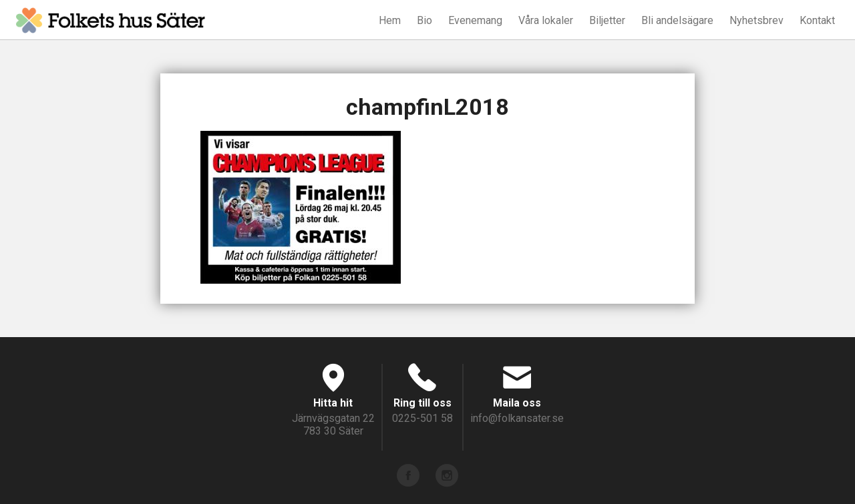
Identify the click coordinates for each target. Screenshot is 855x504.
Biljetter (607, 20)
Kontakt (817, 20)
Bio (424, 20)
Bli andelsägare (677, 20)
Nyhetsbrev (756, 20)
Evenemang (475, 20)
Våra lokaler (546, 20)
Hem (390, 20)
